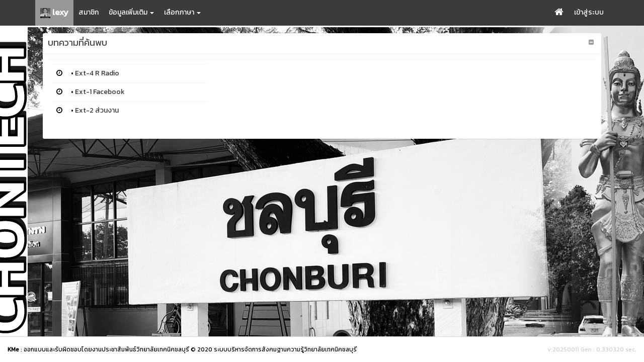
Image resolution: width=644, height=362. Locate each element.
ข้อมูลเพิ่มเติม (131, 12)
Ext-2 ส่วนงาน (97, 110)
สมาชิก (89, 12)
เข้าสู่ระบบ (589, 12)
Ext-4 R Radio (97, 73)
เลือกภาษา (182, 12)
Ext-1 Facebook (100, 92)
